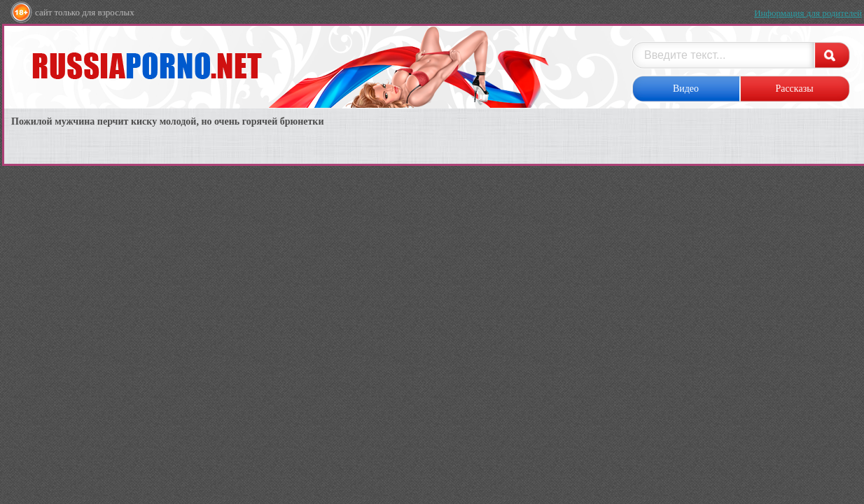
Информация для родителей (808, 13)
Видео (686, 89)
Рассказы (794, 89)
